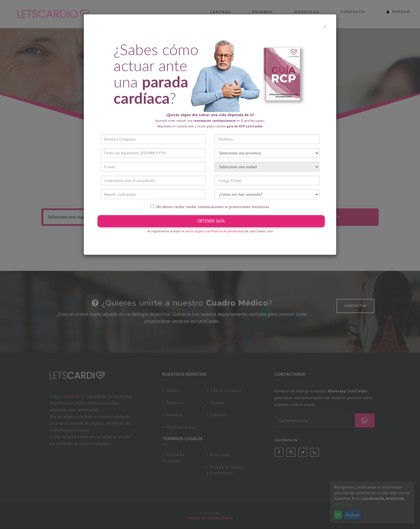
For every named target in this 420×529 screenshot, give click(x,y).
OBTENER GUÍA (211, 221)
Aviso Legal (194, 231)
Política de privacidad (227, 231)
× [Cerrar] (325, 27)
